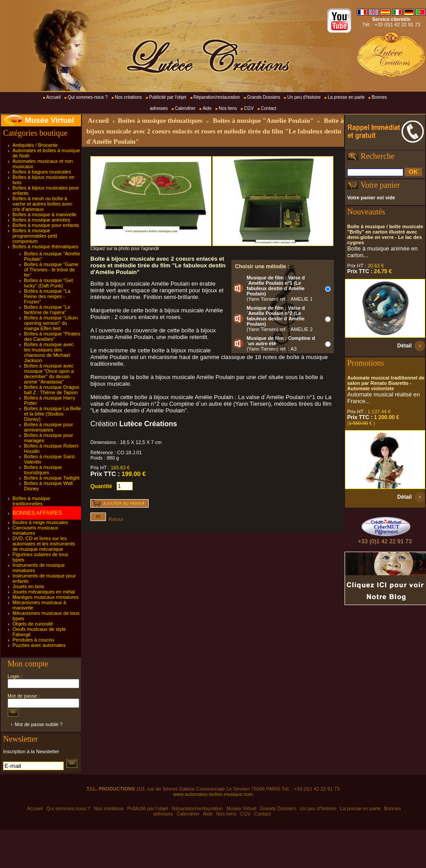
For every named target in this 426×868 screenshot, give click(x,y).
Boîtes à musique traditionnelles (31, 501)
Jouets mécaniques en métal (44, 592)
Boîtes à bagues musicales (42, 172)
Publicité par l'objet (168, 97)
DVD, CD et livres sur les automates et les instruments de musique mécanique (44, 544)
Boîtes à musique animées (41, 220)
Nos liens (228, 108)
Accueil (53, 97)
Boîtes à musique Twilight (52, 478)
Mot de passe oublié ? (39, 724)
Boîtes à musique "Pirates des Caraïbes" (52, 336)
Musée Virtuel (49, 120)
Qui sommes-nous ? (87, 97)
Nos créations (128, 97)
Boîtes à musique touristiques (43, 470)
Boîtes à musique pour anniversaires (49, 427)
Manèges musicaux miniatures (46, 597)
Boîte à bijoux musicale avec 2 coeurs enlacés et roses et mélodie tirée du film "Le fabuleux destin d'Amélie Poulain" (215, 131)
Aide (207, 108)
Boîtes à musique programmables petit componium (35, 236)
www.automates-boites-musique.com (213, 794)
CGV (249, 108)
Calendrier (185, 108)
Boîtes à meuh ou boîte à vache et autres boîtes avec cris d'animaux (43, 204)
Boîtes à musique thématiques (45, 246)
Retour (107, 519)
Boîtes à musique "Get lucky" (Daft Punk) (49, 283)
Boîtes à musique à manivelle (45, 214)
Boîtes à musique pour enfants (46, 225)
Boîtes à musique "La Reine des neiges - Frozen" (47, 296)
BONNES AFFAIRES (37, 513)
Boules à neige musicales (40, 522)
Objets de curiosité (33, 624)
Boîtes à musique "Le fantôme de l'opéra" (47, 310)
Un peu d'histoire (304, 97)
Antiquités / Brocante (35, 145)
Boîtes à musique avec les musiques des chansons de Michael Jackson (49, 352)
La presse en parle (346, 97)
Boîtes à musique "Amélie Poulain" (263, 121)
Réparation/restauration (217, 97)
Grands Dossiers (264, 97)
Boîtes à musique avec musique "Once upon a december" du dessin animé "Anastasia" (49, 374)
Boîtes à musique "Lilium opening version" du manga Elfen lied (51, 323)
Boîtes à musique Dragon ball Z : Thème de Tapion (52, 390)
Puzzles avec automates (39, 645)
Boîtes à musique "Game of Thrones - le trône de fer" (51, 270)
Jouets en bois (28, 586)
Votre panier (380, 185)
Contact (268, 108)
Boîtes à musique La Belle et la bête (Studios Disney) (53, 414)
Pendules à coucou (33, 640)
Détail (404, 346)
